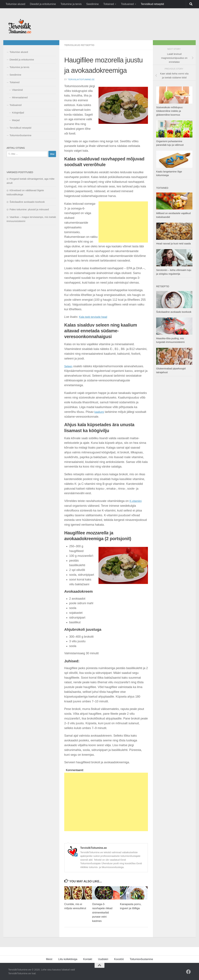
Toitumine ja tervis (71, 4)
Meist (49, 959)
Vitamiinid (17, 90)
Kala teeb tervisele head (95, 317)
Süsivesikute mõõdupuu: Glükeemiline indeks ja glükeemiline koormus (170, 111)
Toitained (109, 4)
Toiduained (127, 4)
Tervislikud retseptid (152, 4)
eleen (70, 366)
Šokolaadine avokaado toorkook (27, 202)
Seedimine (93, 4)
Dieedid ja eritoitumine (43, 4)
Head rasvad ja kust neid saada (173, 243)
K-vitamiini (136, 501)
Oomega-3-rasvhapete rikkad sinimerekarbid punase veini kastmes (103, 912)
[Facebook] (188, 972)
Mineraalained (20, 97)
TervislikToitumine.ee (82, 79)
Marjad (16, 120)
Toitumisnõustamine (21, 135)
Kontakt (88, 959)
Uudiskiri (103, 959)
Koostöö (119, 959)
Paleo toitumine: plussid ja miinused (29, 209)
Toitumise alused (15, 4)
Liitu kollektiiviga (68, 959)
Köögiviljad (18, 113)
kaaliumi (100, 412)
